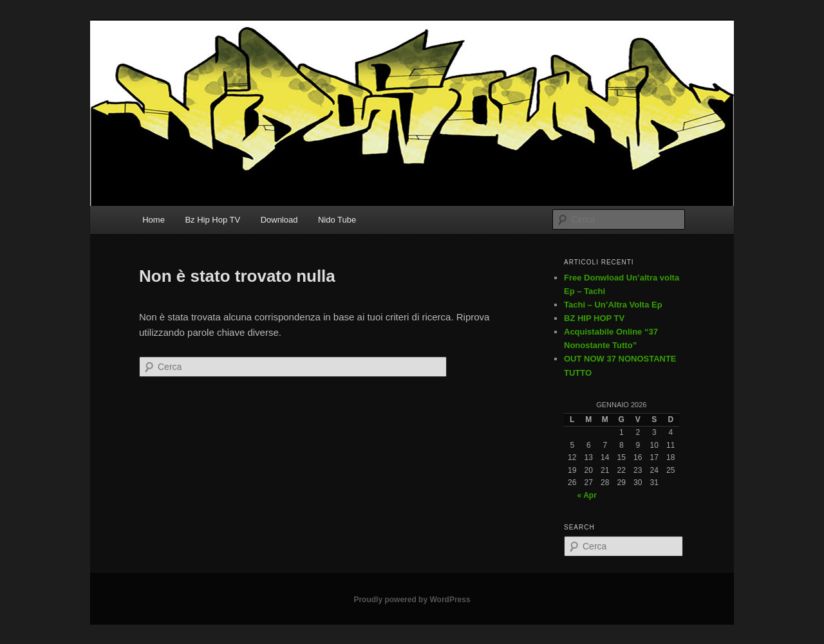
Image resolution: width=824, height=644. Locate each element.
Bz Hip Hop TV (212, 220)
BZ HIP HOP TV (594, 318)
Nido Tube (337, 220)
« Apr (587, 495)
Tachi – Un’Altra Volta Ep (613, 305)
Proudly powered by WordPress (412, 600)
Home (154, 220)
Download (279, 220)
